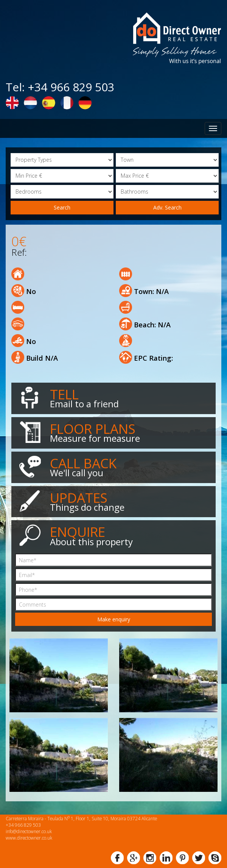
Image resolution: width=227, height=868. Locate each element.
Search (62, 207)
